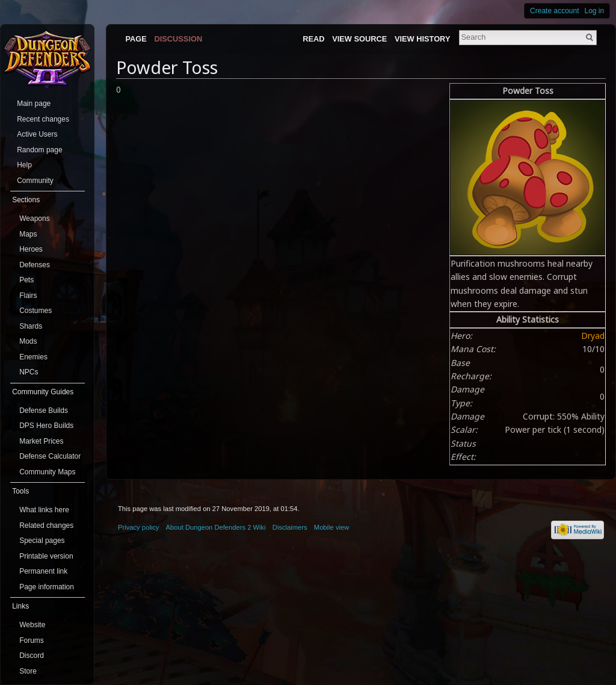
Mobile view (331, 527)
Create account (554, 11)
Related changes (46, 525)
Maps (28, 234)
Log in (595, 11)
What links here (44, 510)
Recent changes (43, 119)
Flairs (28, 296)
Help (24, 165)
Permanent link (43, 571)
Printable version (46, 556)
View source (359, 39)
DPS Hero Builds (46, 426)
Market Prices (41, 441)
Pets (26, 280)
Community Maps (47, 472)
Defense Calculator (50, 456)
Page (136, 39)
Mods (28, 341)
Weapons (34, 219)
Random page (39, 150)
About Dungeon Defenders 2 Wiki (216, 527)
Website (32, 625)
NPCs (29, 372)
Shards (31, 326)
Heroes (31, 249)
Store (28, 671)
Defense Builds (44, 411)
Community (35, 181)
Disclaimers (290, 527)
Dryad (593, 336)
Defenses (35, 265)
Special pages (42, 541)
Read (313, 39)
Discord (32, 656)
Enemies (33, 357)
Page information (47, 587)
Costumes (35, 311)
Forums (32, 640)
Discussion (179, 39)
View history (422, 39)
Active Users (37, 134)
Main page (34, 104)
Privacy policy (138, 527)
